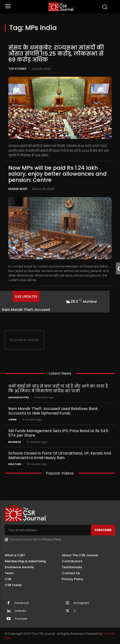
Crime (12, 420)
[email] (48, 530)
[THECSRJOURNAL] (61, 6)
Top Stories (17, 69)
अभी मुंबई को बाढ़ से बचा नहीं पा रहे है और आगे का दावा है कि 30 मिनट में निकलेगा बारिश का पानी (58, 388)
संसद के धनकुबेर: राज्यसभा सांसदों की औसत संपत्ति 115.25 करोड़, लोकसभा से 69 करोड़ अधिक (56, 54)
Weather (15, 464)
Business (15, 442)
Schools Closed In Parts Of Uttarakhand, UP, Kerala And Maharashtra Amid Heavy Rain (60, 455)
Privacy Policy (52, 539)
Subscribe (103, 530)
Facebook (22, 603)
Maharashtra (19, 397)
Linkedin (21, 611)
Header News (18, 189)
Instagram (81, 603)
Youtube (21, 619)
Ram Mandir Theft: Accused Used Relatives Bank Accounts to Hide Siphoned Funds (53, 411)
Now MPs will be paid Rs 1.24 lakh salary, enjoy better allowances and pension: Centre (58, 174)
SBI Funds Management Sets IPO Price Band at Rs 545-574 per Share (59, 433)
